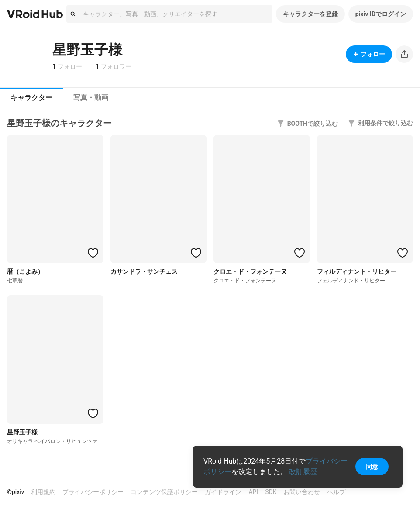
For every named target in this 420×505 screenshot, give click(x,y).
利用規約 (43, 492)
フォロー (369, 54)
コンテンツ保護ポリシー (164, 492)
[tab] (31, 98)
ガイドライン (223, 492)
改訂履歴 (303, 472)
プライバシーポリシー (93, 492)
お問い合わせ (302, 492)
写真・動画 (91, 98)
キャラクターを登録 (310, 14)
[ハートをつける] (93, 253)
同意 (372, 467)
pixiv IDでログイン (381, 14)
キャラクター (31, 98)
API (253, 492)
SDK (271, 492)
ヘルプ (336, 492)
